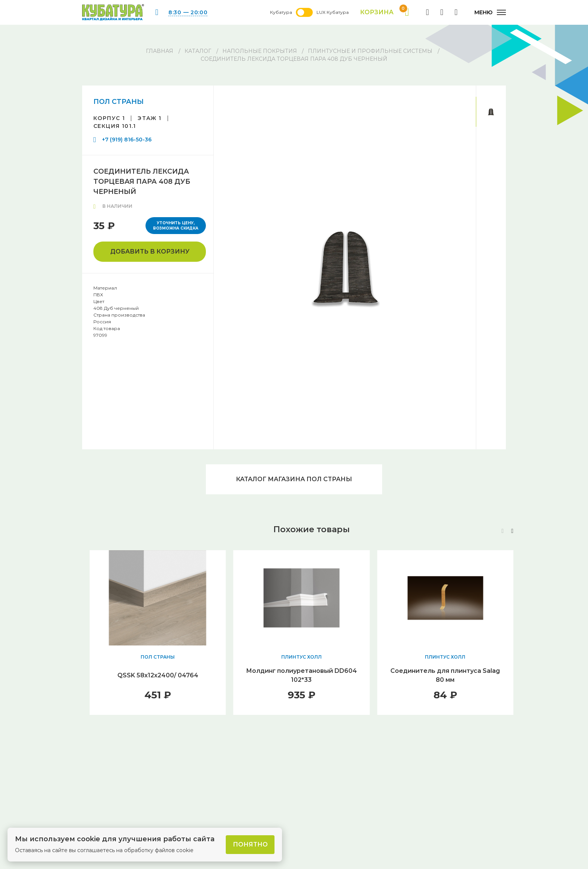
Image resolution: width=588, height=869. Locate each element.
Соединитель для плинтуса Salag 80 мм (445, 675)
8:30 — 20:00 (188, 12)
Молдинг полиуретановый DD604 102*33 (301, 675)
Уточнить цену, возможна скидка (176, 226)
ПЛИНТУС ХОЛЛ (301, 657)
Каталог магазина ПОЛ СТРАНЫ (294, 479)
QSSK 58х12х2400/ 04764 (158, 675)
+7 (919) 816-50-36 (127, 140)
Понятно (250, 844)
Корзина (385, 12)
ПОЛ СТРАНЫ (118, 102)
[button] (512, 531)
